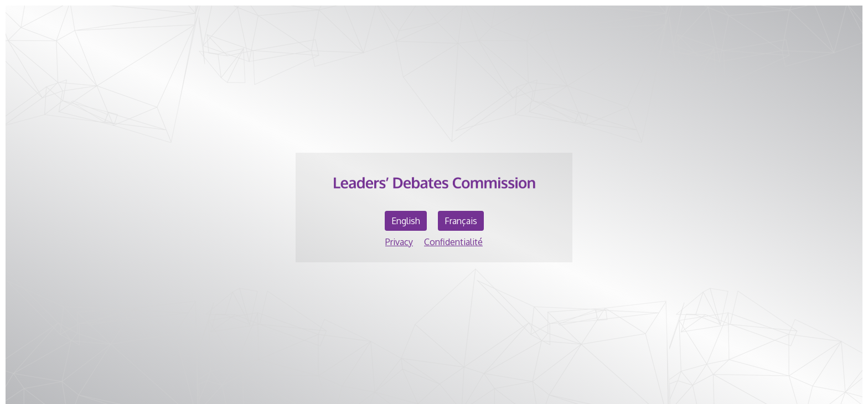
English (406, 221)
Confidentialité (453, 242)
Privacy (399, 242)
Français (461, 221)
